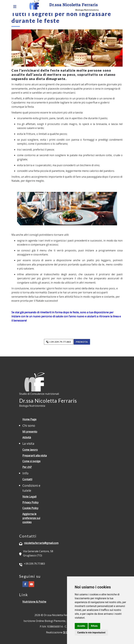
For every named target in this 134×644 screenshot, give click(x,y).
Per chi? (27, 467)
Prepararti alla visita (35, 456)
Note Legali (29, 497)
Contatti (27, 479)
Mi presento (30, 432)
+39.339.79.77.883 (59, 342)
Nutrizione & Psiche (34, 602)
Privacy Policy (30, 502)
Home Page (29, 419)
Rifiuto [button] (94, 626)
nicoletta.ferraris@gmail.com (41, 543)
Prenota (82, 342)
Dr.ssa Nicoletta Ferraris (48, 401)
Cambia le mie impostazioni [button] (91, 633)
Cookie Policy (30, 508)
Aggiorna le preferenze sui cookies (31, 518)
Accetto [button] (81, 626)
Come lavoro (30, 450)
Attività (27, 437)
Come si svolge (31, 461)
